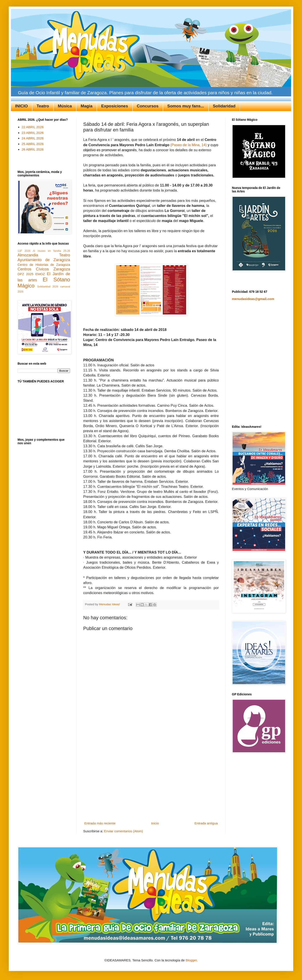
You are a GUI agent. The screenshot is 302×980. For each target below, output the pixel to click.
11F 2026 (24, 251)
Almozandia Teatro (44, 255)
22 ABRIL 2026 (33, 127)
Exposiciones (115, 106)
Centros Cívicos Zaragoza (44, 269)
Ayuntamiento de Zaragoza (44, 260)
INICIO (21, 106)
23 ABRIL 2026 (33, 133)
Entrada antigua (206, 823)
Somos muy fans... (186, 106)
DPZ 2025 (25, 274)
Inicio (155, 823)
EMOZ (40, 274)
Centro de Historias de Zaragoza (44, 265)
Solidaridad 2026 (48, 287)
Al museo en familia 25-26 (51, 251)
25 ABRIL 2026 (33, 144)
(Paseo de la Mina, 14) (189, 145)
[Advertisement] (41, 773)
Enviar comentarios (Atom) (124, 831)
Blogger (191, 960)
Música (65, 106)
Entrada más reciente (100, 823)
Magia (87, 106)
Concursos (148, 106)
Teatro (43, 106)
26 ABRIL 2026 (33, 149)
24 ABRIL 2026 (33, 138)
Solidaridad (224, 106)
